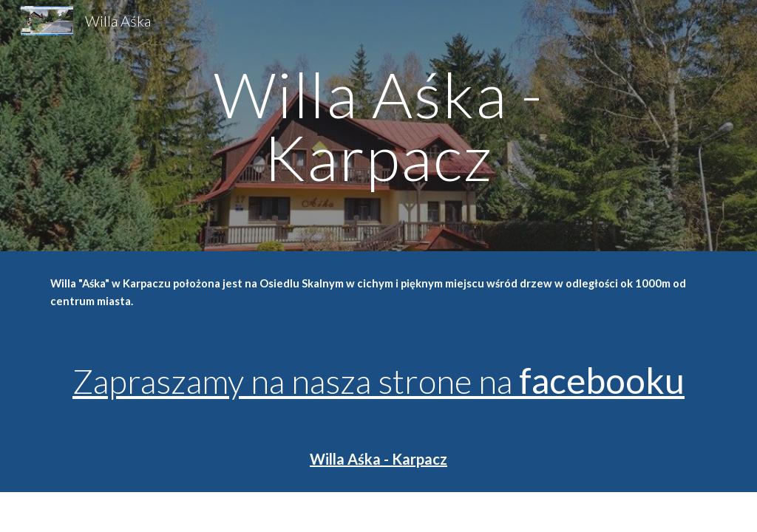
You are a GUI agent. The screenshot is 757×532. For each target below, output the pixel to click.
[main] (378, 126)
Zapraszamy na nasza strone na (296, 381)
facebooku (602, 380)
